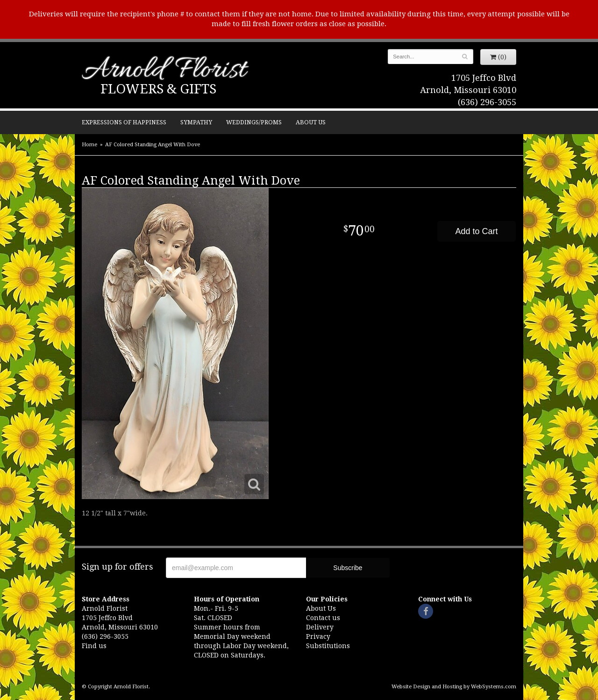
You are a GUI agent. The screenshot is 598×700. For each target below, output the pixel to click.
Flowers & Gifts (158, 89)
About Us (311, 122)
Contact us (323, 618)
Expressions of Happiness (124, 122)
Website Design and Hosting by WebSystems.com (454, 687)
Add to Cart (476, 231)
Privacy (318, 636)
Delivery (320, 627)
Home (89, 145)
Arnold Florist (164, 71)
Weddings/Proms (254, 122)
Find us (94, 646)
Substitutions (328, 646)
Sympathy (196, 122)
